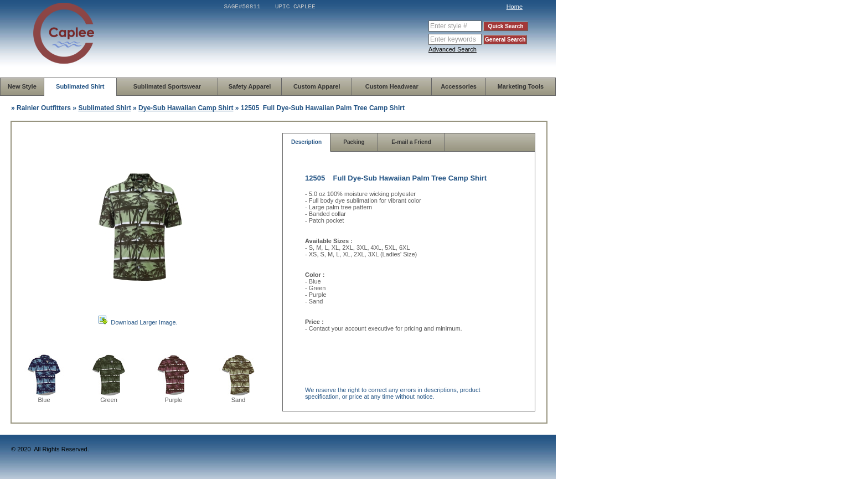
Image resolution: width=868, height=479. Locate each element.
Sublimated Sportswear (167, 86)
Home (515, 7)
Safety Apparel (250, 86)
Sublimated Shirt (80, 86)
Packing (354, 142)
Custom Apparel (317, 86)
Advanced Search (453, 49)
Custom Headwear (392, 86)
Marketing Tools (521, 86)
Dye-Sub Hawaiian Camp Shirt (186, 108)
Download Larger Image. (144, 322)
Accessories (459, 86)
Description (306, 142)
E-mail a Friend (411, 142)
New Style (22, 86)
